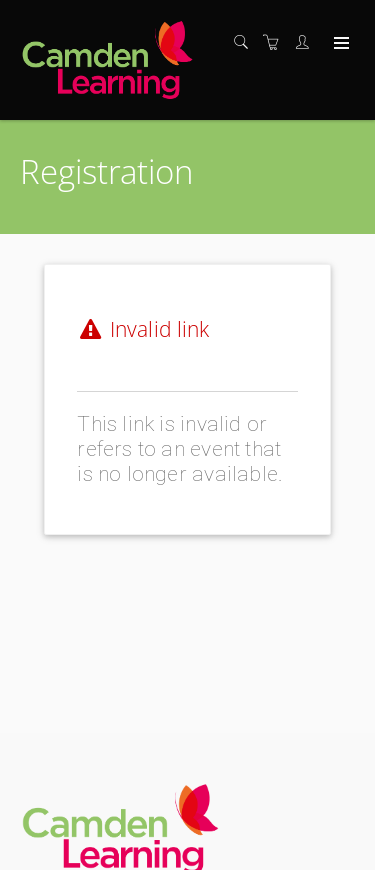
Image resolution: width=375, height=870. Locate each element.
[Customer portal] (307, 42)
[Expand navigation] (339, 44)
